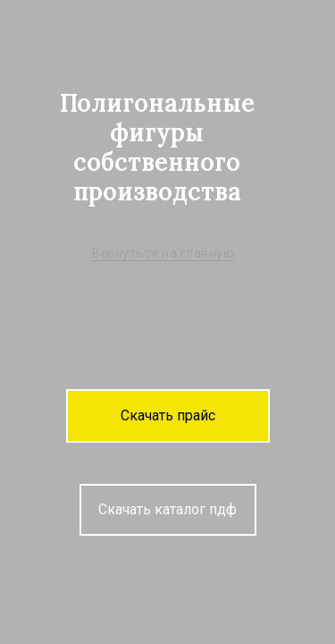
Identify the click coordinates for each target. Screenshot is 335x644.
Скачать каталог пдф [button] (167, 509)
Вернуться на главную (163, 253)
